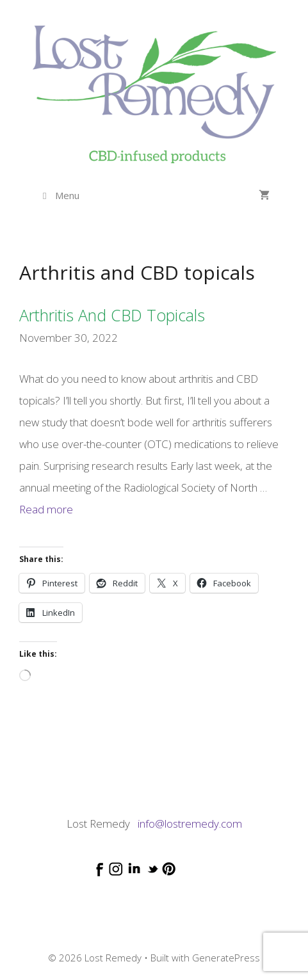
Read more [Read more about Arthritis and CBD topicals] (46, 509)
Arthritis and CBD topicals (112, 315)
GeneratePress (226, 958)
